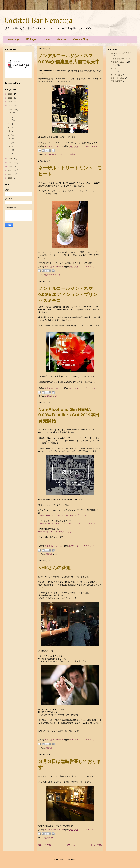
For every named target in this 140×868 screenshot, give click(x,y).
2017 (10, 163)
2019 (10, 110)
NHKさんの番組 (54, 568)
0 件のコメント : (91, 146)
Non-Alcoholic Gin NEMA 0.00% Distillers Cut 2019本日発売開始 (69, 415)
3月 (9, 146)
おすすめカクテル (53, 275)
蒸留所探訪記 (116, 81)
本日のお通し (116, 75)
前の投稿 (96, 845)
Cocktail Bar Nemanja (38, 21)
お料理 (114, 65)
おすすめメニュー (118, 62)
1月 (9, 154)
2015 (10, 170)
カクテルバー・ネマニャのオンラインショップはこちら (62, 515)
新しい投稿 (45, 845)
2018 (10, 159)
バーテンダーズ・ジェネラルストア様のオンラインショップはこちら (68, 524)
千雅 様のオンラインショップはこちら (55, 532)
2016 (10, 166)
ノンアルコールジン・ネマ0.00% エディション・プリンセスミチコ (68, 294)
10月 (10, 120)
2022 (10, 98)
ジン (56, 396)
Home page (13, 39)
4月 (9, 143)
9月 (9, 124)
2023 (10, 94)
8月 (9, 128)
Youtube (62, 39)
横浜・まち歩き (117, 78)
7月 (9, 131)
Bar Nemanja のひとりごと (57, 154)
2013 (10, 178)
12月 (10, 113)
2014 (10, 174)
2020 (10, 106)
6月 (9, 135)
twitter (46, 39)
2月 (9, 150)
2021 (10, 102)
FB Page (31, 39)
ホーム (71, 845)
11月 (10, 117)
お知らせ (74, 154)
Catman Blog (81, 39)
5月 (9, 139)
